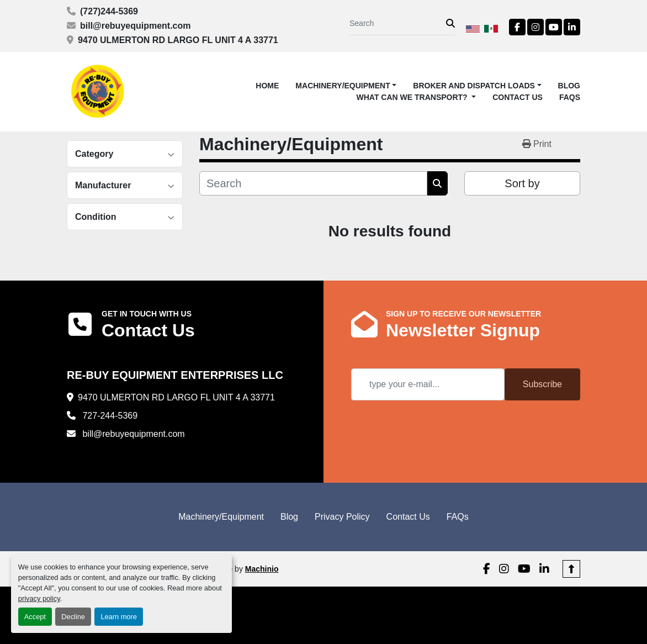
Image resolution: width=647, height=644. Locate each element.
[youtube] (554, 27)
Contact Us (518, 97)
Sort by (522, 183)
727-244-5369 (109, 416)
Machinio (262, 569)
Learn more (118, 617)
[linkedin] (572, 27)
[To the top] (571, 569)
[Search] (398, 23)
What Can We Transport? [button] (413, 97)
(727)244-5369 (109, 11)
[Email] (428, 384)
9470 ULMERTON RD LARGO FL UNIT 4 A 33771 (178, 40)
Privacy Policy (342, 517)
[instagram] (535, 27)
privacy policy (39, 598)
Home (267, 86)
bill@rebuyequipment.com (136, 26)
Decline (73, 617)
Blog (569, 86)
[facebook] (517, 27)
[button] (346, 86)
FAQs (570, 97)
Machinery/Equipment (343, 86)
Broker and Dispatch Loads (474, 86)
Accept (35, 617)
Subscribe (542, 384)
